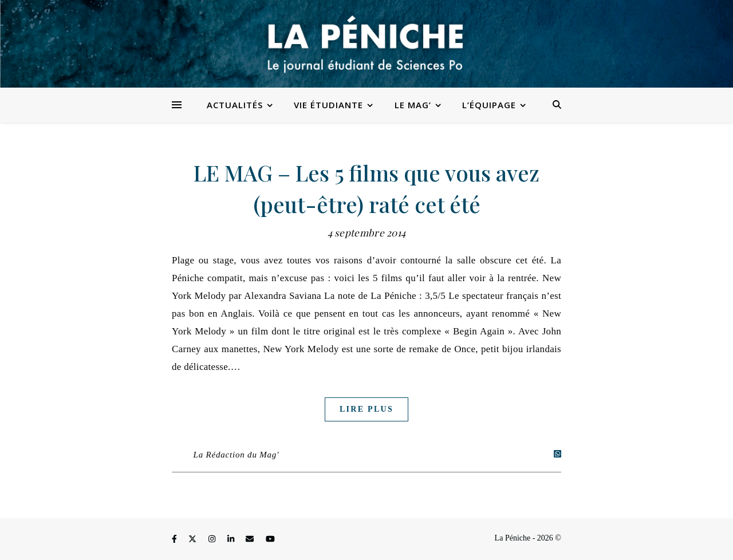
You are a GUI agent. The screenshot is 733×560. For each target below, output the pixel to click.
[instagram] (213, 540)
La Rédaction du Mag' (237, 455)
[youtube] (270, 540)
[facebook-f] (175, 540)
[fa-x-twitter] (194, 540)
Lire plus (366, 409)
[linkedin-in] (232, 540)
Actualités (235, 105)
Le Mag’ (413, 105)
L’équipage (489, 105)
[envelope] (251, 540)
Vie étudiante (328, 105)
